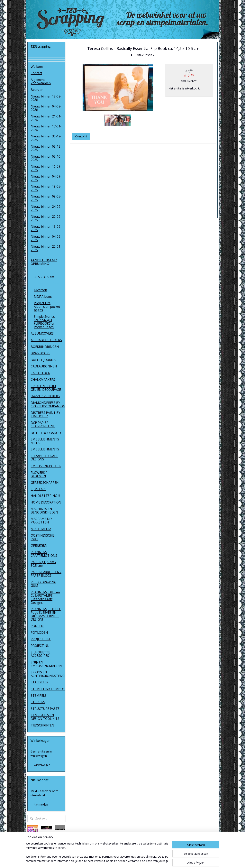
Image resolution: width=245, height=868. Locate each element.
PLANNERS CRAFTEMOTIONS (44, 554)
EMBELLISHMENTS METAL (45, 441)
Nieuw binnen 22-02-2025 (46, 218)
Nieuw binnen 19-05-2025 (46, 188)
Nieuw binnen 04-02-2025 (46, 238)
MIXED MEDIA (41, 529)
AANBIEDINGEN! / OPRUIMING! (44, 262)
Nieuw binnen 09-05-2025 (46, 198)
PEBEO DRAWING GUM (44, 584)
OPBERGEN (39, 545)
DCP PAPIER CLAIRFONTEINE (43, 424)
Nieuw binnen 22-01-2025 (46, 248)
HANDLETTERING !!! (45, 496)
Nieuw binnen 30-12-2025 (46, 138)
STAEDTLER (40, 682)
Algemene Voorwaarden (41, 81)
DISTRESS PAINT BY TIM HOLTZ (45, 414)
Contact (36, 73)
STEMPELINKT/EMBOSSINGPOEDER (48, 689)
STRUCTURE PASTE (45, 709)
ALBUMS (37, 270)
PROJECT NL (40, 646)
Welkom (37, 67)
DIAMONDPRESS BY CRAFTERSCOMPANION (48, 404)
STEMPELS (39, 696)
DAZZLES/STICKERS (45, 396)
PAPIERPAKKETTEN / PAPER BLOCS (46, 574)
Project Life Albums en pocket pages (47, 306)
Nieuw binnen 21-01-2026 (46, 118)
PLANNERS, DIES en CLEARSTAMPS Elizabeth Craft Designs (45, 597)
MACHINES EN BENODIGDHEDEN (44, 511)
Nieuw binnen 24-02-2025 (46, 208)
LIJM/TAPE (39, 489)
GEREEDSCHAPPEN (45, 483)
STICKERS (38, 702)
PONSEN (37, 626)
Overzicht (81, 136)
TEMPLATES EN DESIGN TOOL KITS (45, 717)
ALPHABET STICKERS (46, 340)
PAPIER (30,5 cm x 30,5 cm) (44, 564)
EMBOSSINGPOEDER (46, 466)
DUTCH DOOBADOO (46, 433)
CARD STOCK (40, 373)
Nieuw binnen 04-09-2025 (46, 178)
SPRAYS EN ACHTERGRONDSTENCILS (48, 674)
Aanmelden (41, 804)
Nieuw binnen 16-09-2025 (46, 168)
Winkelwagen (42, 765)
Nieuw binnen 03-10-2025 (46, 158)
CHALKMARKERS (43, 380)
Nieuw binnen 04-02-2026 (46, 108)
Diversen (40, 290)
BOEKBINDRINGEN (45, 347)
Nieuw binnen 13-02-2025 (46, 228)
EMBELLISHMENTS (45, 449)
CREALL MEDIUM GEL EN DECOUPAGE (46, 388)
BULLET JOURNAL (44, 360)
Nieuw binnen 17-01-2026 (46, 128)
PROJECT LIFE (41, 639)
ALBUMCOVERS (42, 333)
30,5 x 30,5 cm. (44, 277)
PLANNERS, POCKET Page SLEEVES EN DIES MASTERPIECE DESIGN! (46, 614)
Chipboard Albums (47, 283)
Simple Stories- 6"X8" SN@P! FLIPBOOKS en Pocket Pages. (45, 322)
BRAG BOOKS (41, 353)
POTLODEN (39, 633)
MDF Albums (43, 297)
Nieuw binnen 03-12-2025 (46, 148)
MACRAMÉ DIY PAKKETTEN (41, 521)
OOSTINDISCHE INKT (42, 537)
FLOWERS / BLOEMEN (39, 474)
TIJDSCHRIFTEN (42, 725)
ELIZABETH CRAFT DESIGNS (44, 458)
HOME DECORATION (46, 502)
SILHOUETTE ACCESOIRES (40, 654)
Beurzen (37, 90)
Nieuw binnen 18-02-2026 (46, 98)
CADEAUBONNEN (44, 366)
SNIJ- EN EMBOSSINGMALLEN (46, 664)
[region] (97, 853)
